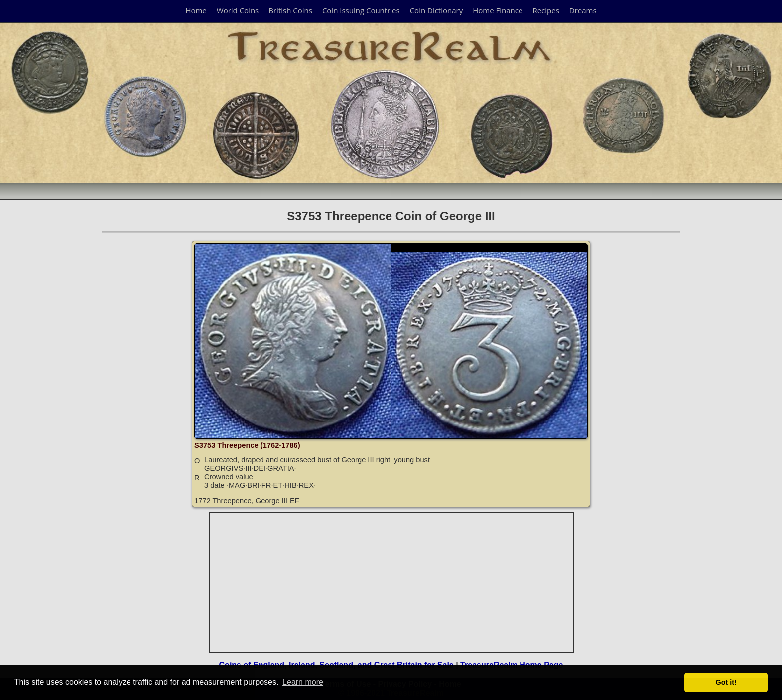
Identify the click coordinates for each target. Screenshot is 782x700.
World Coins (238, 10)
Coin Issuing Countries (361, 10)
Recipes (546, 10)
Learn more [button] (303, 682)
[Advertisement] (392, 582)
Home (196, 10)
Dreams (583, 10)
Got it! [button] (726, 682)
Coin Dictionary (437, 10)
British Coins (290, 10)
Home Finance (498, 10)
